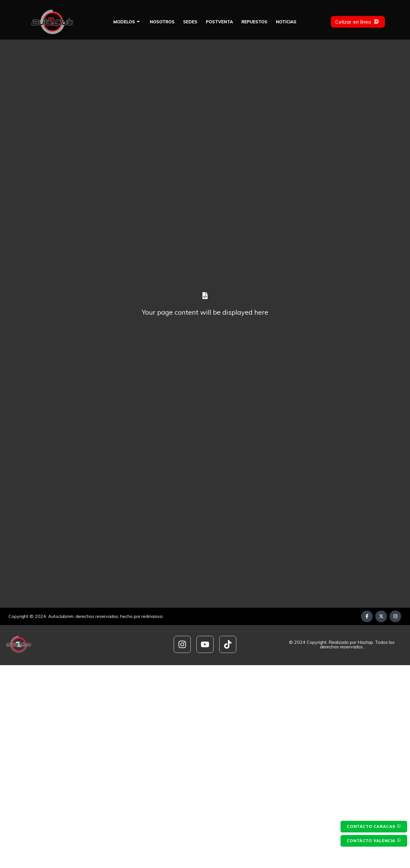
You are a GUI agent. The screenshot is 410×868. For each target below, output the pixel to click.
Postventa (219, 22)
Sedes (190, 22)
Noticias (286, 22)
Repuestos (254, 22)
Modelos (127, 22)
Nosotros (162, 22)
